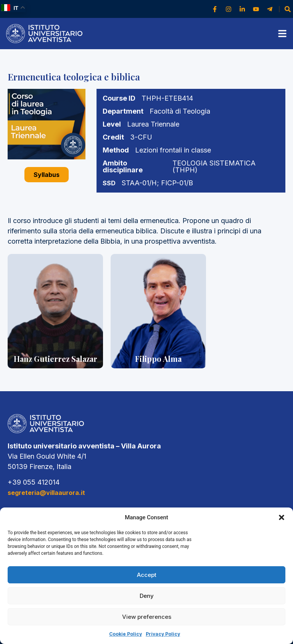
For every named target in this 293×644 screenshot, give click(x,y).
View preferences (147, 617)
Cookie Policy (126, 634)
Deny (147, 596)
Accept (147, 575)
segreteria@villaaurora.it (46, 493)
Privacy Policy (163, 634)
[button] (282, 517)
